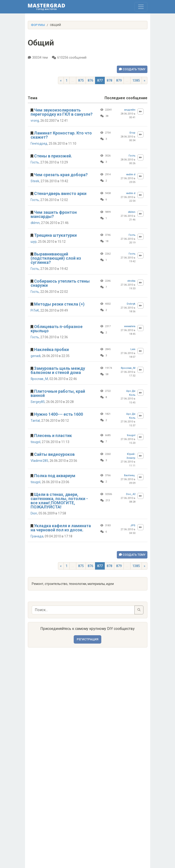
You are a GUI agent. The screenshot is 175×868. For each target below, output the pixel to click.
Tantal (35, 421)
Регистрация (87, 639)
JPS (133, 525)
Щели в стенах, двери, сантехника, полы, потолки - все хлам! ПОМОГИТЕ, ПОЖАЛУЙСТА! (59, 501)
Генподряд (39, 144)
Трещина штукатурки (55, 235)
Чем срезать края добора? (61, 175)
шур (34, 242)
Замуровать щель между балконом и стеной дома (58, 370)
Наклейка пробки (51, 349)
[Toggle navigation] (141, 7)
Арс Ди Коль (131, 393)
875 (81, 80)
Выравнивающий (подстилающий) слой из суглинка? (56, 258)
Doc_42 (131, 494)
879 (119, 80)
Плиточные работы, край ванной (58, 393)
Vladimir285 (39, 461)
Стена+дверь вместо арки (60, 193)
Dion (34, 513)
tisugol (35, 442)
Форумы (38, 25)
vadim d (131, 174)
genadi (36, 356)
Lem (133, 349)
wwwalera (130, 326)
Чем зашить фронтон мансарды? (54, 214)
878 (109, 80)
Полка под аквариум (55, 476)
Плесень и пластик (53, 436)
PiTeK (35, 310)
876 (90, 80)
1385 (136, 80)
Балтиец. (130, 475)
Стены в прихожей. (53, 156)
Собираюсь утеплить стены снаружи (60, 283)
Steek (35, 181)
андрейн (130, 110)
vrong (35, 121)
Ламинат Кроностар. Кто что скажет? (61, 135)
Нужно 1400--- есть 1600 (59, 414)
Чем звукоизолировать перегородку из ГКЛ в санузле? (62, 112)
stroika (131, 281)
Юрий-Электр (131, 456)
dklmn (35, 223)
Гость (35, 162)
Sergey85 (38, 402)
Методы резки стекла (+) (59, 304)
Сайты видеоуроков (54, 454)
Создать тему (132, 69)
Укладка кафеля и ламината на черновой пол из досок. (61, 528)
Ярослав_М (39, 379)
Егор (132, 133)
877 (100, 80)
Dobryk (131, 304)
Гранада (37, 536)
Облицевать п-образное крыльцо (57, 329)
